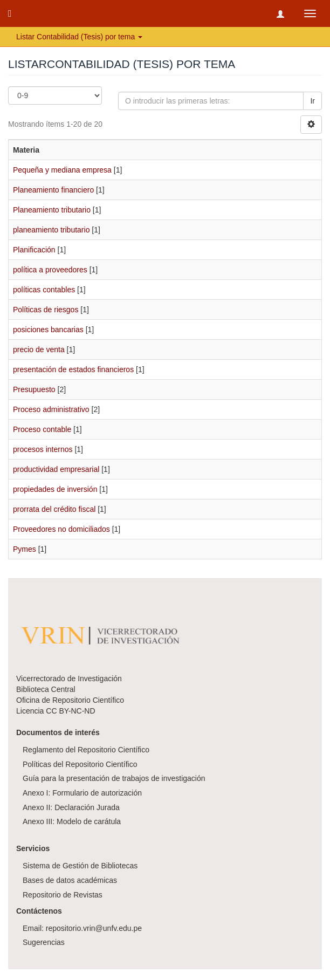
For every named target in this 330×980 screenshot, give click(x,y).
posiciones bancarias (48, 330)
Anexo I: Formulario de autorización (82, 793)
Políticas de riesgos (46, 310)
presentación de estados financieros (73, 369)
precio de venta (39, 349)
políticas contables (44, 290)
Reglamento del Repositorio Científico (86, 750)
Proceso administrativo (51, 409)
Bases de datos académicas (70, 880)
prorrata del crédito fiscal (54, 509)
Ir (312, 101)
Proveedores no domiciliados (61, 529)
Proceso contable (42, 429)
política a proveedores (50, 270)
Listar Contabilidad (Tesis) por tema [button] (79, 37)
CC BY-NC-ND (70, 711)
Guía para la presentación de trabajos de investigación (114, 778)
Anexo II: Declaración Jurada (71, 807)
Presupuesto (34, 389)
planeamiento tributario (51, 230)
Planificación (34, 250)
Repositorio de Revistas (63, 895)
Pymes (25, 549)
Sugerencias (44, 942)
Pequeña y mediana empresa (62, 170)
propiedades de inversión (55, 489)
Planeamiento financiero (53, 190)
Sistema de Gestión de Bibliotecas (80, 866)
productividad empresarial (56, 469)
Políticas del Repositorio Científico (80, 764)
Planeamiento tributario (52, 210)
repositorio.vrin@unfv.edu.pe (94, 928)
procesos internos (43, 449)
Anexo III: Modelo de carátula (72, 821)
